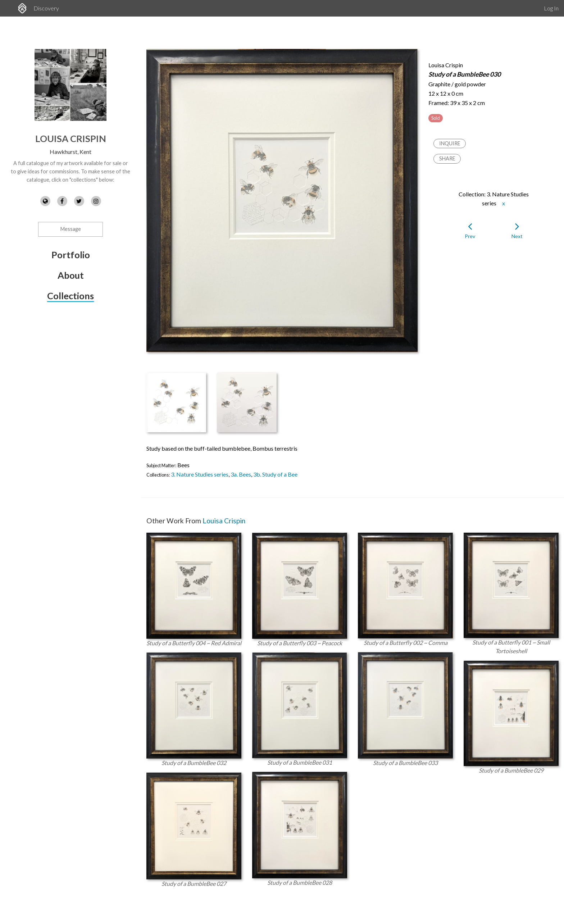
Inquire (450, 143)
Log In (551, 8)
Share (447, 158)
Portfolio (71, 255)
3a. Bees (241, 474)
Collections (70, 296)
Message (71, 229)
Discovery (46, 8)
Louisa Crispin (71, 138)
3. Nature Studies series (200, 474)
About (71, 275)
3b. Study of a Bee (275, 474)
